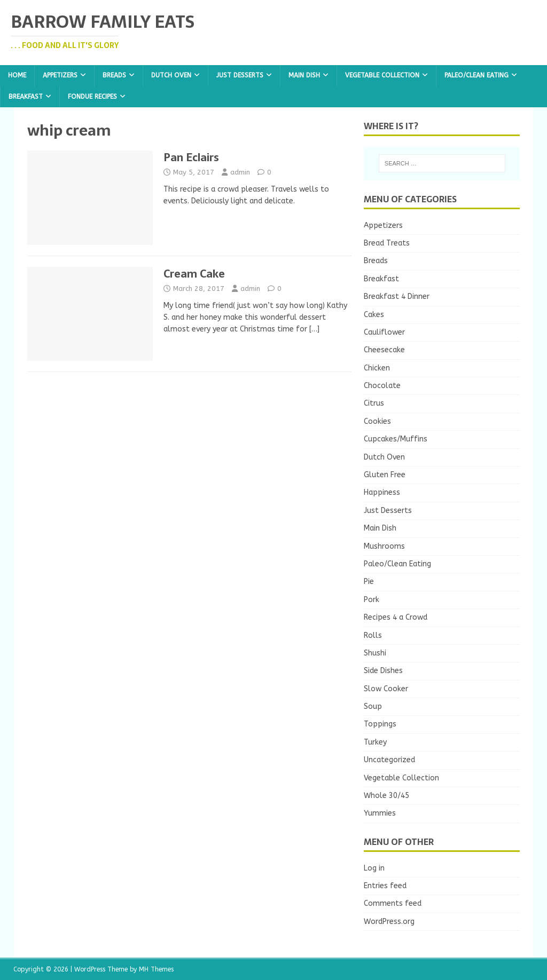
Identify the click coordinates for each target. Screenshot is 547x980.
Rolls (373, 635)
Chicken (377, 368)
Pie (369, 582)
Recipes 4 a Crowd (396, 617)
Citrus (374, 403)
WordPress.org (389, 922)
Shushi (375, 653)
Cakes (374, 315)
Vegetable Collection (382, 75)
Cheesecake (384, 350)
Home (17, 75)
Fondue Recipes (92, 97)
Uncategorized (389, 760)
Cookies (377, 421)
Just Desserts (240, 75)
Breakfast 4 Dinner (397, 297)
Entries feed (385, 886)
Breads (114, 75)
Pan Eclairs (191, 157)
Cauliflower (384, 332)
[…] (314, 329)
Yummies (380, 813)
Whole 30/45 (386, 796)
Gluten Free (385, 475)
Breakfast (26, 97)
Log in (374, 868)
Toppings (380, 724)
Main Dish (304, 75)
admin (240, 172)
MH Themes (156, 969)
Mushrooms (384, 546)
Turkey (375, 742)
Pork (372, 600)
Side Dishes (383, 671)
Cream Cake (194, 274)
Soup (373, 706)
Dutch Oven (171, 75)
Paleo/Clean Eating (476, 75)
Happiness (382, 492)
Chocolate (382, 386)
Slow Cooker (386, 689)
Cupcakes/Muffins (396, 439)
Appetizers (60, 75)
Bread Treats (387, 243)
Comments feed (393, 903)
